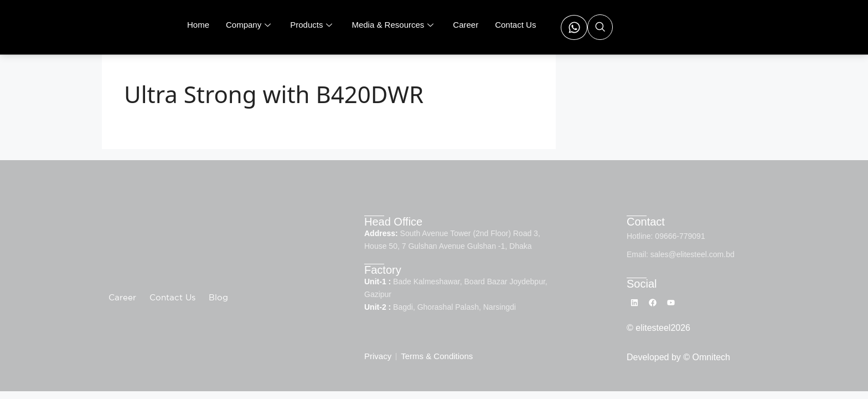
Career (466, 25)
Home (198, 25)
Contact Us (515, 25)
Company (250, 25)
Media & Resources (394, 25)
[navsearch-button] (600, 27)
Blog (218, 298)
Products (312, 25)
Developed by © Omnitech (678, 358)
